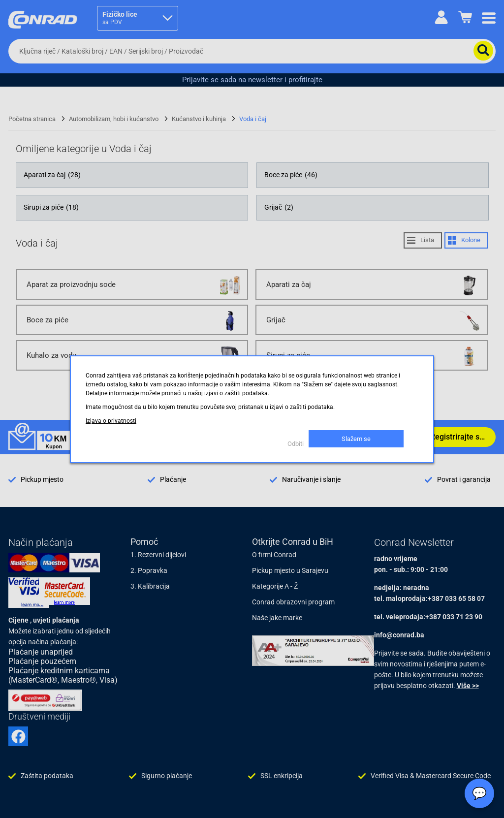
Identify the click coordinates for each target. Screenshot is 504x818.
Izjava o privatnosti (111, 421)
